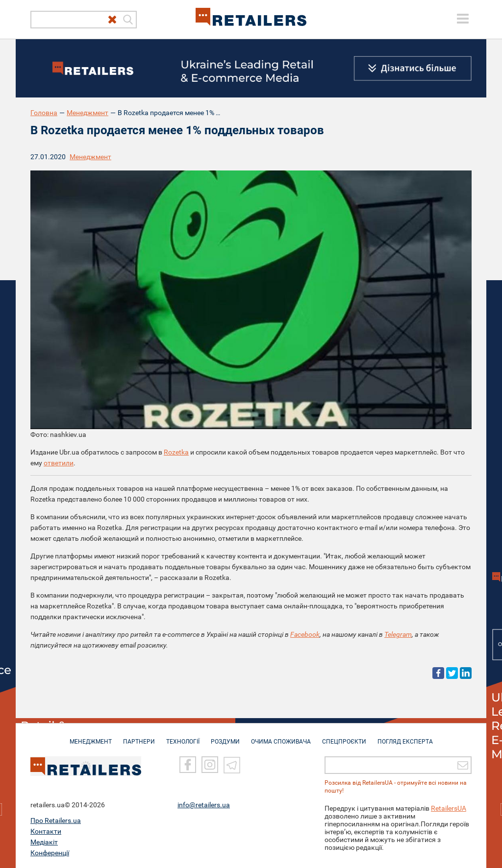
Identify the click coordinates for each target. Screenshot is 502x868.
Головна (44, 113)
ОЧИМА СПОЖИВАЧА (281, 737)
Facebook (305, 634)
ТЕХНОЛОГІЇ (183, 737)
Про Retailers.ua (56, 820)
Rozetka (176, 452)
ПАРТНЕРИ (139, 737)
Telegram (398, 634)
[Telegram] (232, 765)
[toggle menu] (463, 19)
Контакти (46, 831)
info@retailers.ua (204, 805)
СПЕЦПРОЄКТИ (344, 737)
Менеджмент (88, 113)
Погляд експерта (405, 737)
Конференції (50, 853)
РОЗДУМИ (225, 737)
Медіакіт (44, 842)
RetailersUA (449, 808)
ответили (59, 463)
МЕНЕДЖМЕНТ (91, 737)
